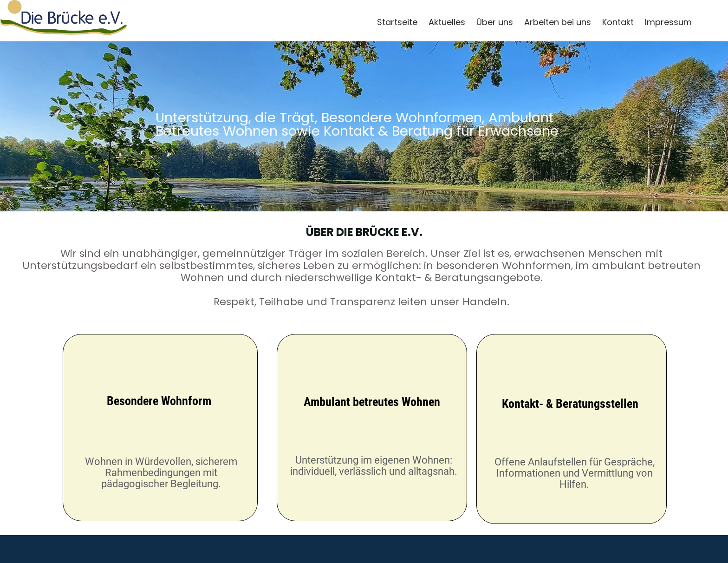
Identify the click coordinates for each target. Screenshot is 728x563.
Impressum (668, 22)
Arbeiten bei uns (558, 22)
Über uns (495, 22)
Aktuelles (447, 22)
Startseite (397, 22)
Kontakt (618, 22)
